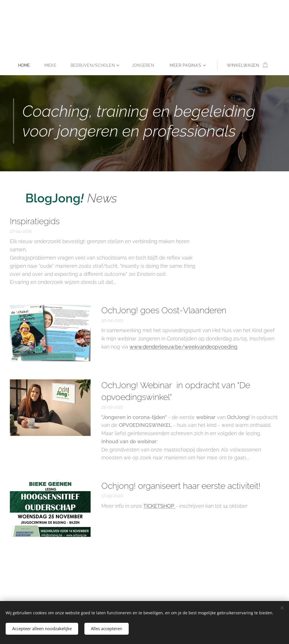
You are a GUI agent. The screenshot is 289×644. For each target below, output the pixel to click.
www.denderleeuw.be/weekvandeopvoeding (183, 347)
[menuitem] (26, 65)
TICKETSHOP (159, 506)
